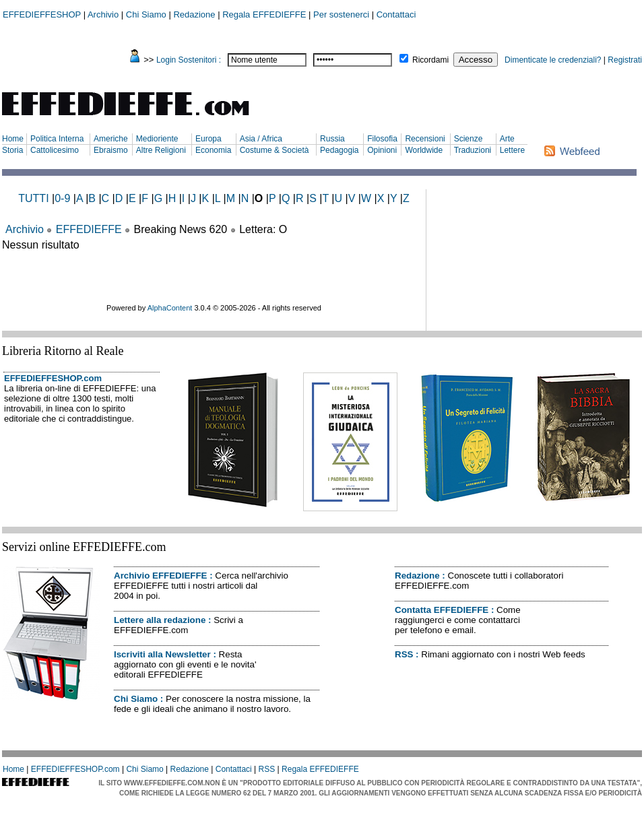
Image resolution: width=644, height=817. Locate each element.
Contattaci (396, 14)
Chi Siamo (146, 14)
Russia (332, 139)
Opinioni (382, 150)
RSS (404, 654)
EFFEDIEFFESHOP (42, 14)
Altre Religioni (161, 150)
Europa (208, 139)
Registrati (625, 60)
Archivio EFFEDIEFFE (160, 576)
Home (13, 139)
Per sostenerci (341, 14)
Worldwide (424, 150)
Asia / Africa (261, 139)
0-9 (62, 198)
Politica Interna (57, 139)
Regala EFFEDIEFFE (264, 14)
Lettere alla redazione (160, 620)
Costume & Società (275, 150)
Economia (213, 150)
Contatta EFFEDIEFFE (442, 610)
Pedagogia (339, 150)
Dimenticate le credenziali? (553, 60)
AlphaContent (170, 308)
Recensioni (425, 139)
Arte (507, 139)
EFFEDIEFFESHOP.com (53, 378)
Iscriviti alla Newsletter (162, 654)
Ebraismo (111, 150)
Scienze (469, 139)
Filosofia (382, 139)
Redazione (194, 14)
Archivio (103, 14)
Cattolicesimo (55, 150)
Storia (12, 150)
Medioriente (157, 139)
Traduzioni (473, 150)
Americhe (111, 139)
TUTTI (33, 198)
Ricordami (430, 60)
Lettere (512, 150)
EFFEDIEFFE (89, 229)
